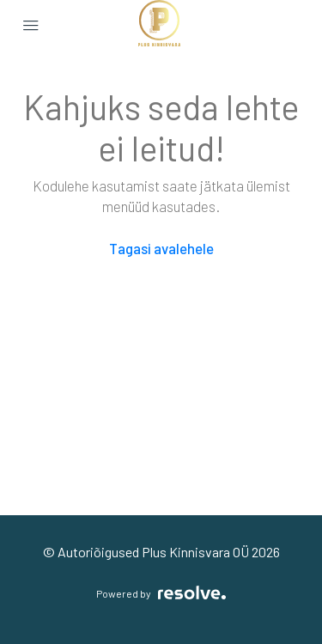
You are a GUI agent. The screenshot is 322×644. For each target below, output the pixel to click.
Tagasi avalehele (161, 248)
